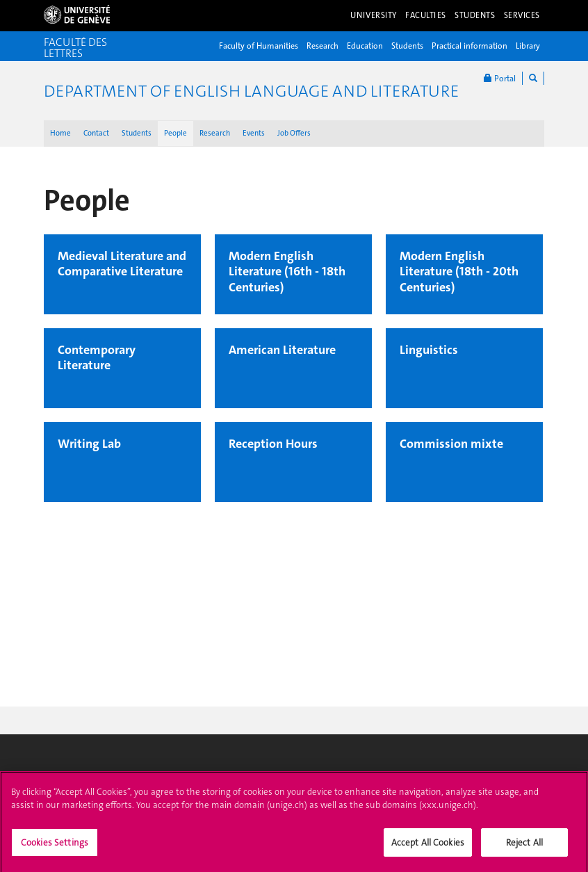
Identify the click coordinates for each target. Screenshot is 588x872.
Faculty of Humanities (259, 46)
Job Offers (294, 133)
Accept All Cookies (428, 847)
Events (254, 133)
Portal (500, 78)
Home (60, 133)
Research (322, 46)
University (374, 15)
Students (475, 15)
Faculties (426, 15)
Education (365, 46)
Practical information (469, 46)
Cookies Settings (55, 847)
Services (522, 15)
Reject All (524, 847)
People (175, 133)
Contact (96, 133)
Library (528, 46)
